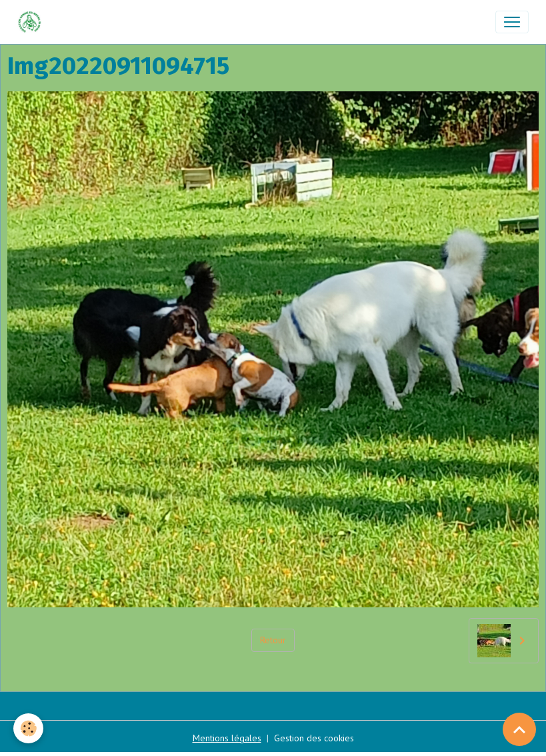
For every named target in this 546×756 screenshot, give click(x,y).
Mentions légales (227, 738)
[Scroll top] (519, 729)
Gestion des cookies (314, 738)
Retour (273, 640)
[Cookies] (28, 728)
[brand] (32, 22)
